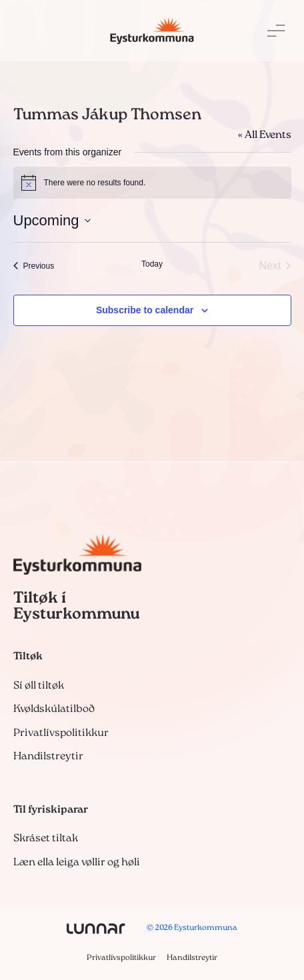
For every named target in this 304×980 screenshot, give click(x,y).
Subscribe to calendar (145, 310)
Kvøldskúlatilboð (54, 709)
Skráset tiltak (46, 839)
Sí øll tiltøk (39, 686)
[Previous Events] (34, 266)
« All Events (265, 135)
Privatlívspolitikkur (61, 733)
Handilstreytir (48, 757)
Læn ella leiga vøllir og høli (77, 863)
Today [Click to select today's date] (152, 264)
